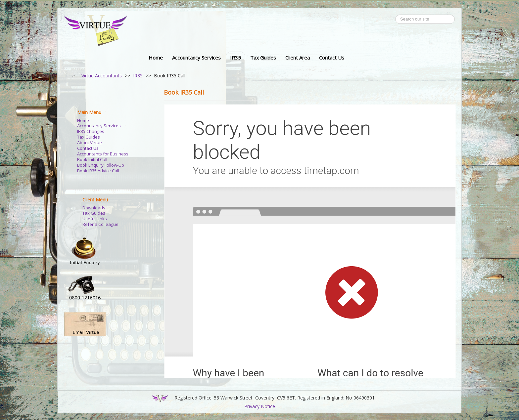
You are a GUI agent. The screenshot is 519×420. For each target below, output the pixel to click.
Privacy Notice (260, 406)
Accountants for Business (103, 154)
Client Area (298, 58)
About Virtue (90, 143)
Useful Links (95, 219)
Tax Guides (263, 58)
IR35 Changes (91, 131)
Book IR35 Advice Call (98, 171)
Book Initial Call (92, 160)
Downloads (94, 208)
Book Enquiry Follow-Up (101, 165)
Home (156, 58)
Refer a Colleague (100, 224)
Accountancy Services (196, 58)
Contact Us (332, 58)
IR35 (236, 58)
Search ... (395, 15)
